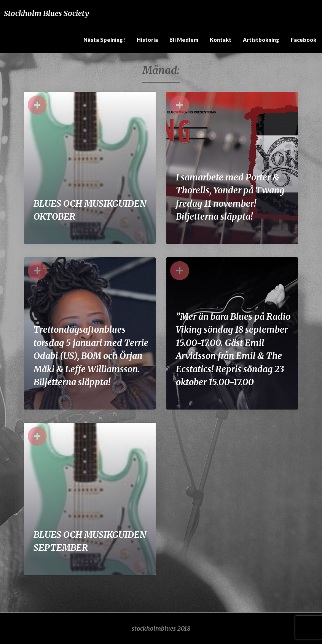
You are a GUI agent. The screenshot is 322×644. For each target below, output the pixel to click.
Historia (147, 40)
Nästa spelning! (104, 40)
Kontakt (221, 40)
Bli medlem (184, 40)
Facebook (304, 40)
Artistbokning (261, 40)
